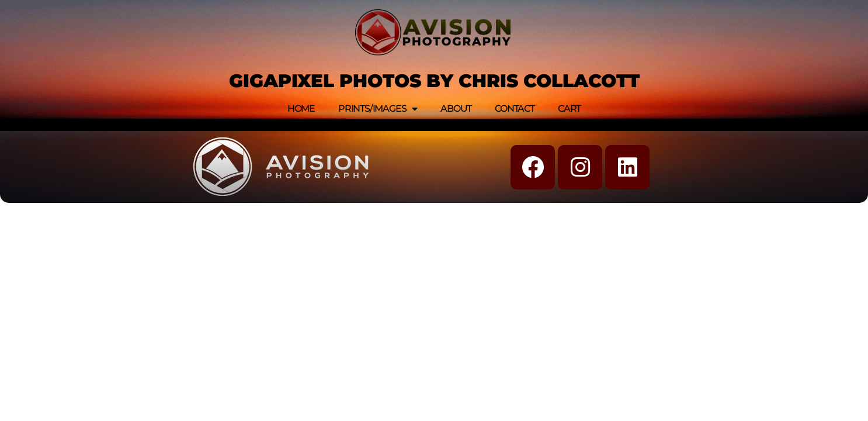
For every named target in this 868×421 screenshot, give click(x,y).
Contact (515, 108)
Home (301, 108)
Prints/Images (378, 109)
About (456, 108)
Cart (569, 108)
